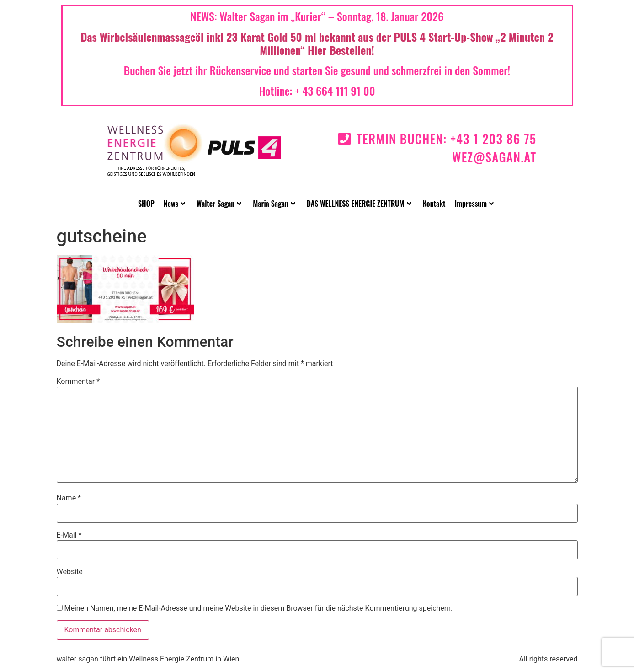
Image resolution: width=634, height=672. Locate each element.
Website (70, 572)
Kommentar (78, 382)
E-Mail (69, 535)
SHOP (146, 204)
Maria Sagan (274, 204)
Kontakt (434, 204)
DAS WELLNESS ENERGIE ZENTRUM (359, 204)
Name (69, 498)
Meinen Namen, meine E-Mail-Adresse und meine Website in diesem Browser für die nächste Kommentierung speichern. (258, 608)
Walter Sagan (219, 204)
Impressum (474, 204)
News (174, 204)
